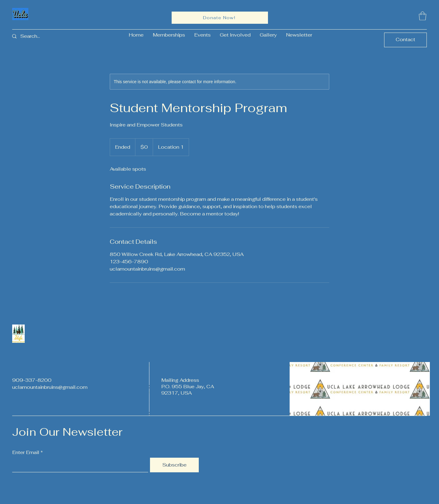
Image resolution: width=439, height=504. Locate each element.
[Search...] (35, 36)
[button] (423, 16)
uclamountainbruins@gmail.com (50, 387)
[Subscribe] (174, 465)
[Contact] (405, 40)
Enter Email (26, 453)
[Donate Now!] (220, 18)
